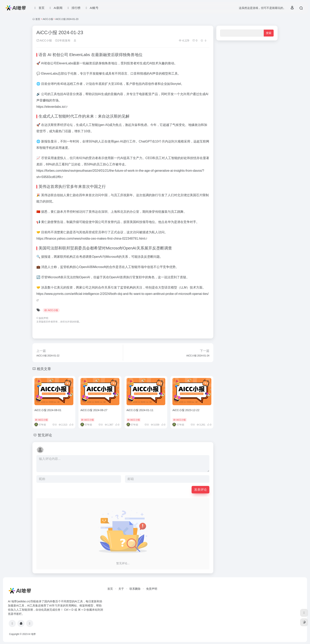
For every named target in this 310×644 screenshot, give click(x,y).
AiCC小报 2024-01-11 (140, 410)
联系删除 (135, 589)
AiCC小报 (48, 19)
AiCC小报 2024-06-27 (94, 410)
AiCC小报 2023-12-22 (186, 410)
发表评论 (200, 490)
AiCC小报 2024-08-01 (48, 410)
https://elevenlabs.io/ (51, 107)
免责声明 (152, 589)
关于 (121, 589)
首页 (38, 19)
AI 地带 (32, 634)
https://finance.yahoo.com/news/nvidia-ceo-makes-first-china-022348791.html (91, 239)
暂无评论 (45, 435)
